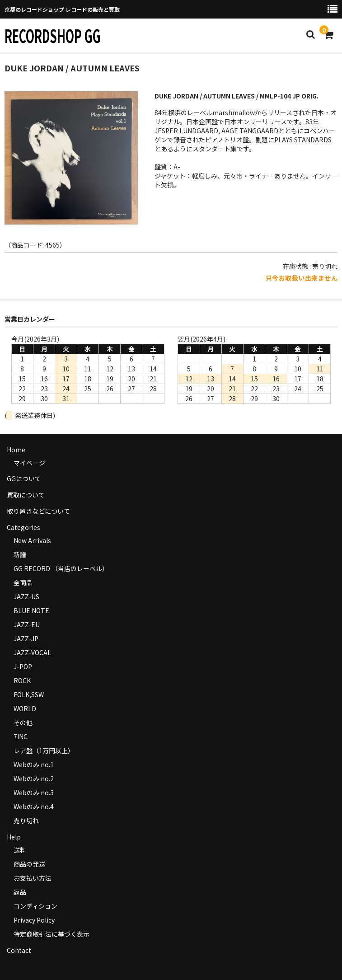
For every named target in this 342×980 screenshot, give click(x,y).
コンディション (35, 906)
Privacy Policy (34, 920)
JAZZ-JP (26, 638)
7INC (21, 736)
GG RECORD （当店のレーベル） (61, 568)
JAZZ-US (26, 596)
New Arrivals (32, 540)
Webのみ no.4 (34, 807)
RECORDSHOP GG (53, 35)
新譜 (20, 554)
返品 (20, 892)
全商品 (23, 582)
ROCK (22, 680)
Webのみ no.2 (34, 778)
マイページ (29, 463)
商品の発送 (29, 864)
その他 (23, 722)
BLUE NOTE (31, 610)
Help (14, 837)
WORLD (25, 708)
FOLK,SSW (29, 694)
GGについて (24, 478)
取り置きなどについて (38, 511)
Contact (19, 950)
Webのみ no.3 (34, 792)
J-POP (23, 666)
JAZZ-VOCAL (32, 652)
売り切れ (26, 821)
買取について (26, 495)
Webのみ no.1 (34, 764)
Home (16, 450)
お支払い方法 (33, 878)
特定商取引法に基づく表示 (52, 934)
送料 (20, 850)
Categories (23, 527)
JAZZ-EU (27, 624)
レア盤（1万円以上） (44, 750)
